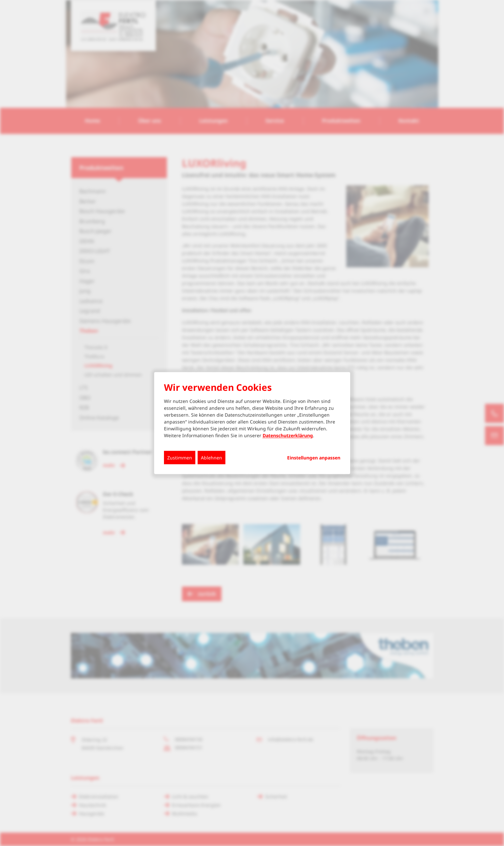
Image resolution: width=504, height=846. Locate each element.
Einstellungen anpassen (314, 458)
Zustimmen (180, 458)
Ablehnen (211, 458)
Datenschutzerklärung (288, 435)
